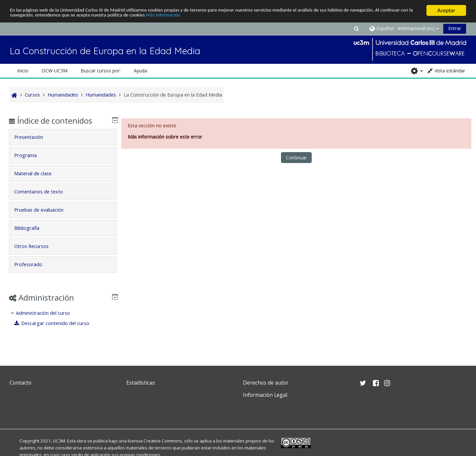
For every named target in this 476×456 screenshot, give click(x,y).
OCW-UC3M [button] (55, 71)
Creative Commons (163, 441)
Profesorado (33, 264)
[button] (356, 28)
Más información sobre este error (165, 137)
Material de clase (38, 173)
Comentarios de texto (44, 192)
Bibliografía (32, 228)
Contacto (20, 383)
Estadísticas (141, 383)
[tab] (63, 137)
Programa (30, 155)
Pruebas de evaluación (44, 210)
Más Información (226, 16)
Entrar (455, 28)
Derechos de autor (266, 383)
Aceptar (446, 10)
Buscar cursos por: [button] (101, 71)
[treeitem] (63, 318)
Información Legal (265, 395)
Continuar (296, 158)
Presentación (34, 137)
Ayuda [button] (140, 71)
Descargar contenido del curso (57, 323)
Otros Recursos (36, 246)
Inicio (23, 71)
